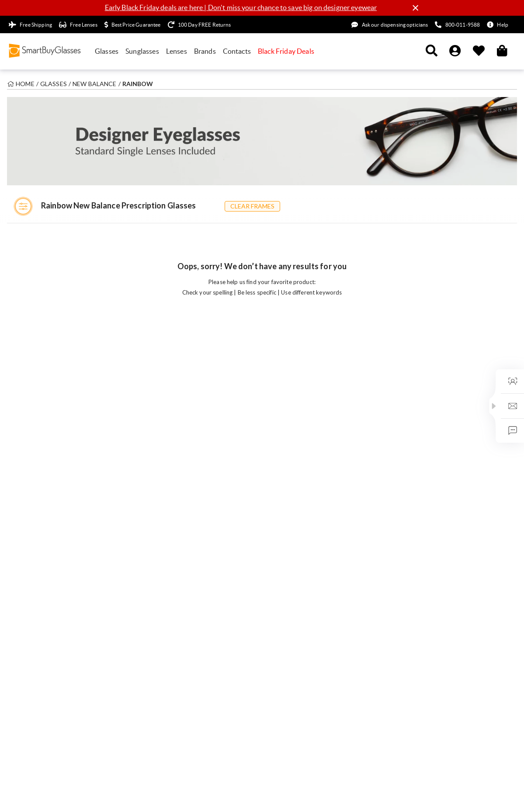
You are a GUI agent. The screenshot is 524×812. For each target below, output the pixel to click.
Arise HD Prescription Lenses (308, 562)
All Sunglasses (32, 468)
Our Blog (407, 468)
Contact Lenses (161, 572)
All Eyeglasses (31, 458)
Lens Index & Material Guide (306, 510)
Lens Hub (280, 500)
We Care (407, 489)
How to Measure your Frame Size (313, 552)
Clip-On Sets (157, 531)
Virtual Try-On (33, 510)
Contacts (237, 51)
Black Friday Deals (286, 51)
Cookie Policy (147, 789)
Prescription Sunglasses (173, 541)
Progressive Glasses (167, 458)
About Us (408, 458)
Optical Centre (288, 468)
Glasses (107, 51)
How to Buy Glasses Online (305, 479)
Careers (406, 479)
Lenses (177, 51)
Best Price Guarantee (424, 531)
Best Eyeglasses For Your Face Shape (318, 541)
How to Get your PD (296, 520)
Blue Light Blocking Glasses (177, 489)
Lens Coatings (287, 583)
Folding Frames (161, 520)
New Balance (95, 84)
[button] (494, 406)
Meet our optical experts (429, 552)
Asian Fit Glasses (163, 510)
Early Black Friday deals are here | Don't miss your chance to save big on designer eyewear (241, 7)
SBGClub (407, 510)
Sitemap (186, 789)
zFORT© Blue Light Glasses (305, 531)
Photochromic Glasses (171, 500)
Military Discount (419, 607)
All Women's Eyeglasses (45, 489)
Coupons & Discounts (42, 586)
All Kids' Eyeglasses (39, 500)
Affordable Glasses (166, 583)
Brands (205, 51)
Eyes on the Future (420, 500)
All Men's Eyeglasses (40, 479)
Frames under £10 (37, 566)
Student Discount (36, 576)
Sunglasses (142, 51)
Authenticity (412, 520)
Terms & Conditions (42, 789)
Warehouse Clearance (43, 555)
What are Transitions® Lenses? (310, 572)
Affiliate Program (419, 586)
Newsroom (410, 541)
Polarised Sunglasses (168, 562)
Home (25, 84)
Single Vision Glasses (169, 468)
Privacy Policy (99, 789)
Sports (149, 552)
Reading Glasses (162, 479)
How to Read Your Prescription (311, 489)
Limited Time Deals (38, 545)
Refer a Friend (414, 597)
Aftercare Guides (291, 458)
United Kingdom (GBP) (455, 733)
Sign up (392, 301)
